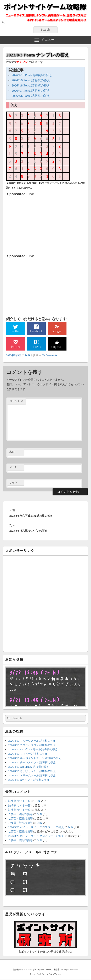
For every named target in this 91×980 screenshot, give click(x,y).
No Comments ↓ (50, 355)
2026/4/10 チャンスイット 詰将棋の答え (32, 762)
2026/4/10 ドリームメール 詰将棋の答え (32, 775)
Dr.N (28, 355)
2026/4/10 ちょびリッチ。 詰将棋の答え (32, 771)
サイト (13, 482)
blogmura (57, 347)
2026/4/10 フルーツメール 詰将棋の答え (32, 741)
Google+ (57, 331)
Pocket (16, 347)
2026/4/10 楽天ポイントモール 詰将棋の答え (35, 758)
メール (13, 467)
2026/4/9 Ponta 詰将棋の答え (31, 80)
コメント (16, 401)
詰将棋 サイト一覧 (19, 801)
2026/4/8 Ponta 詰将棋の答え (31, 85)
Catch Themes (55, 974)
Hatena (36, 347)
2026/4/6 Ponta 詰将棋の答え (31, 96)
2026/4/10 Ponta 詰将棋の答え (32, 75)
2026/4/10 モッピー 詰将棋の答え (28, 754)
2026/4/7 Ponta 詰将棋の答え (31, 91)
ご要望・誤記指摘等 (20, 814)
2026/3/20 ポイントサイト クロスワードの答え (36, 827)
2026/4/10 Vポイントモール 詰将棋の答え (33, 749)
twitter (16, 331)
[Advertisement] (38, 224)
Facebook (36, 331)
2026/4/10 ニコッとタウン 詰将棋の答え (32, 745)
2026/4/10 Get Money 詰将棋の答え (29, 767)
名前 (12, 452)
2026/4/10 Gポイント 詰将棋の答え (29, 780)
